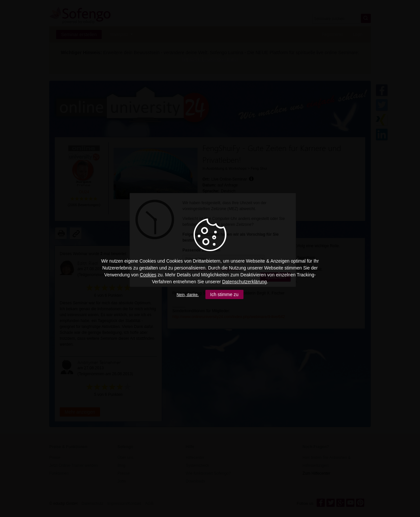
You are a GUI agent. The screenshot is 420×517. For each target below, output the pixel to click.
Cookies (148, 275)
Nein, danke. (188, 295)
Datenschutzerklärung (244, 282)
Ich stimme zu (224, 294)
